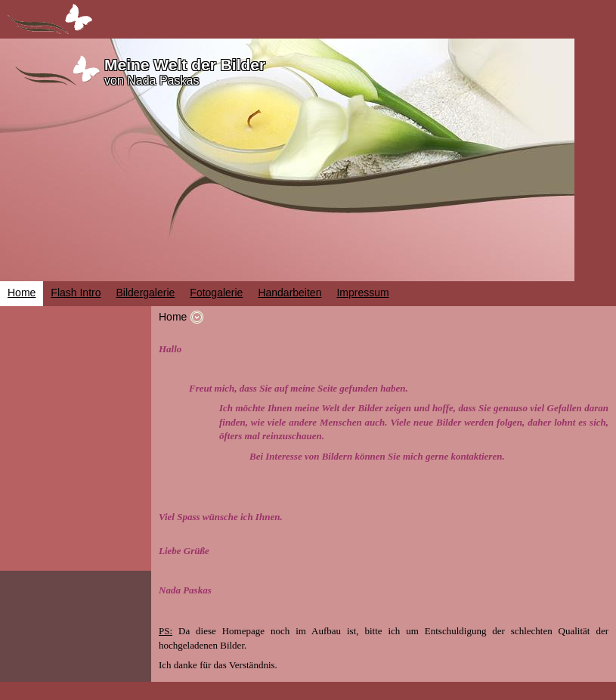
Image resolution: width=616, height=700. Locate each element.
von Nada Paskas (152, 81)
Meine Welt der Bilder (185, 65)
